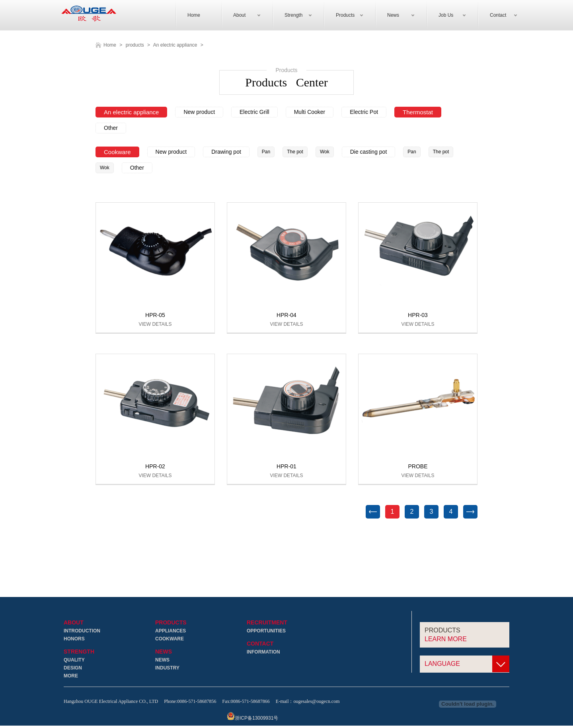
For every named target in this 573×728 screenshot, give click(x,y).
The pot (295, 152)
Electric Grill (254, 112)
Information (263, 652)
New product (199, 112)
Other (111, 128)
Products (171, 623)
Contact (260, 644)
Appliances (171, 631)
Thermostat (418, 113)
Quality (74, 660)
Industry (167, 668)
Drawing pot (226, 152)
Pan (266, 152)
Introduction (82, 631)
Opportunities (266, 631)
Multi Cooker (310, 112)
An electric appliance (175, 45)
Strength (79, 652)
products (135, 45)
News (164, 652)
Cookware (117, 152)
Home (110, 45)
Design (73, 668)
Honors (74, 639)
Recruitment (267, 623)
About (74, 623)
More (71, 676)
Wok (325, 152)
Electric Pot (364, 112)
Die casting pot (369, 152)
